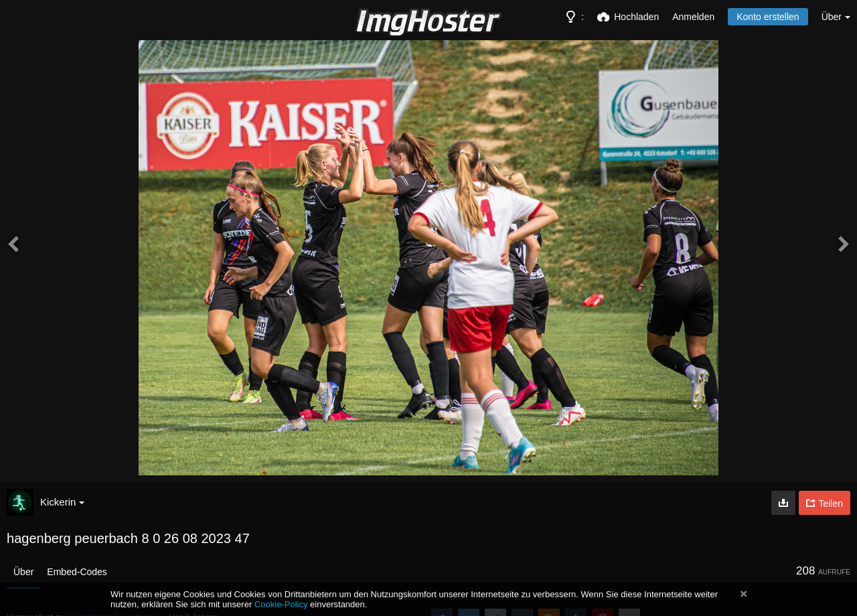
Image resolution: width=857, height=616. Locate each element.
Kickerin (62, 502)
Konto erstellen (768, 17)
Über (23, 572)
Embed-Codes (77, 572)
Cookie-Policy (281, 604)
